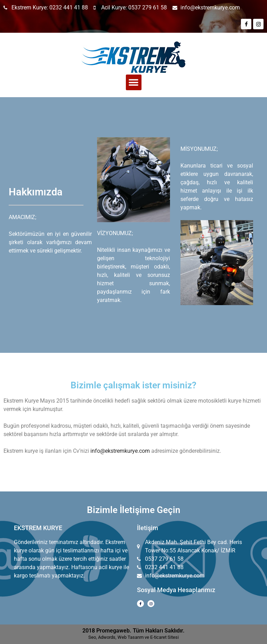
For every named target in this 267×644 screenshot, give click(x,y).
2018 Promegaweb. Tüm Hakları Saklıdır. (133, 631)
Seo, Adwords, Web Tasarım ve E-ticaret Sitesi (133, 637)
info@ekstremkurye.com (120, 451)
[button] (134, 82)
